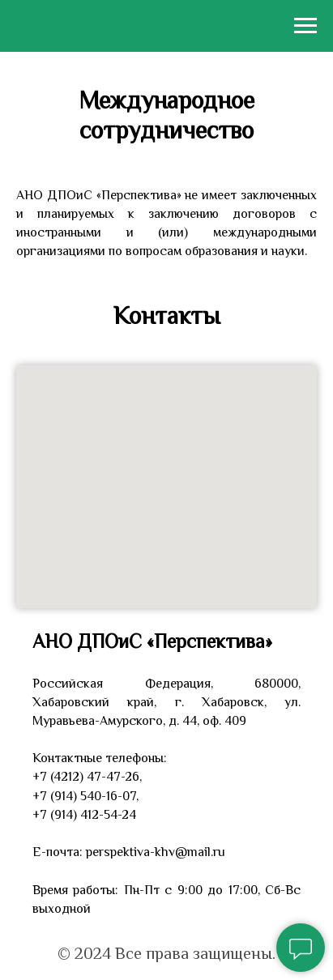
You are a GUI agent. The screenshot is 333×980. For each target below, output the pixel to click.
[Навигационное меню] (305, 26)
